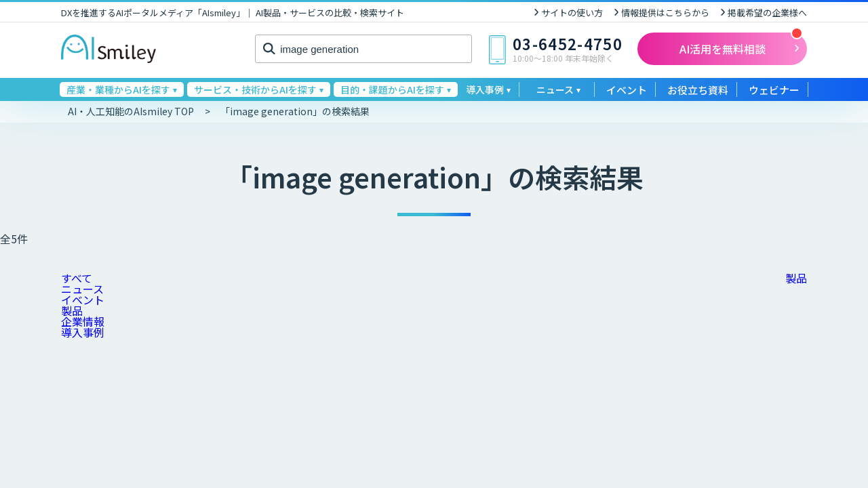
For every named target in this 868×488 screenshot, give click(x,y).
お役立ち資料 (698, 90)
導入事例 (83, 332)
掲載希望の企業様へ (767, 13)
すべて (77, 278)
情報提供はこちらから (665, 13)
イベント (627, 90)
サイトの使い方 (572, 13)
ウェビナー (774, 90)
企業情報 (83, 321)
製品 (72, 310)
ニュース (82, 289)
